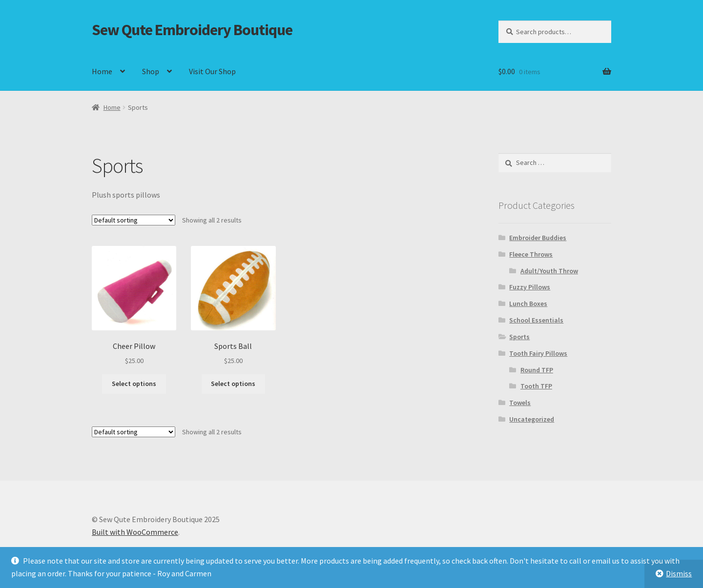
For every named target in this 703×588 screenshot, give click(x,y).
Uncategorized (532, 419)
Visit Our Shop (212, 71)
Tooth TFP (536, 386)
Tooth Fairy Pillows (538, 353)
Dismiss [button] (679, 573)
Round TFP (537, 370)
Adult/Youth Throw (549, 271)
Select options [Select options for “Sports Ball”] (233, 384)
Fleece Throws (531, 254)
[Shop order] (134, 220)
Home (102, 71)
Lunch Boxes (528, 304)
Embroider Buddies (538, 238)
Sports (519, 337)
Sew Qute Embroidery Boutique (192, 30)
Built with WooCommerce (135, 532)
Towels (520, 403)
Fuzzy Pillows (530, 287)
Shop (151, 71)
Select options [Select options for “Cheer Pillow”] (134, 384)
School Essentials (536, 320)
